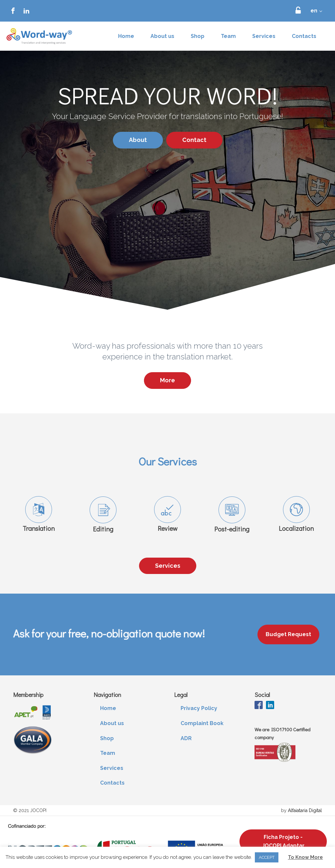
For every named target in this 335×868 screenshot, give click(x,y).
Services (264, 36)
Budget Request (288, 634)
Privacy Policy (199, 708)
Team (228, 36)
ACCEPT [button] (267, 857)
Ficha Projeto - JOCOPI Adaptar (283, 841)
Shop (198, 36)
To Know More (305, 857)
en (314, 11)
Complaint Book (202, 723)
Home (126, 36)
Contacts (304, 36)
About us (162, 36)
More (167, 380)
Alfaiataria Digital (305, 810)
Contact (194, 140)
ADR (186, 738)
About (138, 140)
